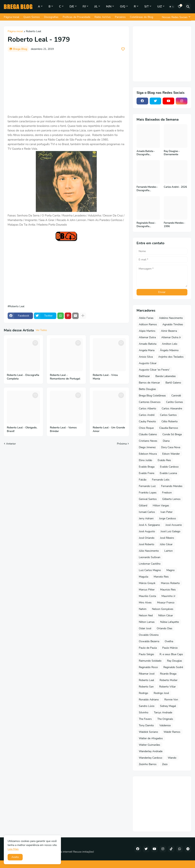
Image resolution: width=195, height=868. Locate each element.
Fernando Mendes (172, 486)
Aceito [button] (15, 857)
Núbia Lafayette (169, 622)
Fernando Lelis (161, 480)
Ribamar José (147, 674)
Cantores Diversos (150, 402)
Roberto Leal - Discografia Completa (23, 377)
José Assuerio (174, 525)
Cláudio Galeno (148, 434)
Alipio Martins (147, 331)
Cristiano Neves (148, 441)
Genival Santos (148, 499)
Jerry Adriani (146, 518)
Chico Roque (146, 428)
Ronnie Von (171, 700)
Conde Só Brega (172, 434)
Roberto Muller (169, 680)
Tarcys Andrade (163, 712)
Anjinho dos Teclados (171, 357)
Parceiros (120, 17)
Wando (172, 758)
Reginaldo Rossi (148, 667)
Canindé (176, 396)
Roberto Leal (34, 32)
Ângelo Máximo (169, 350)
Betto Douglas (147, 389)
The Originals (165, 719)
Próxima (122, 444)
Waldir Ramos (172, 732)
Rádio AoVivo (103, 17)
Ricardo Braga (168, 674)
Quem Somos (32, 17)
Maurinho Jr (168, 596)
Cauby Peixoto (147, 421)
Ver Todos (41, 330)
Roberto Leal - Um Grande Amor (109, 429)
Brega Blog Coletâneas (152, 396)
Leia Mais (13, 849)
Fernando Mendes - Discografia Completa (147, 189)
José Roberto (147, 544)
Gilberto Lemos (171, 499)
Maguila (143, 577)
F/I (84, 6)
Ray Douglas (175, 661)
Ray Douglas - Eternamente (172, 153)
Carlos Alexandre (172, 409)
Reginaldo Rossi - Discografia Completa (146, 225)
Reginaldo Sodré (173, 667)
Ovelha (169, 641)
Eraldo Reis (164, 460)
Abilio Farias (146, 318)
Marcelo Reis (161, 577)
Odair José (145, 628)
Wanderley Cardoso (151, 758)
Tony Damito (146, 725)
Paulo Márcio (170, 648)
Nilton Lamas (147, 622)
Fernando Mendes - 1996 (175, 225)
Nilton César (166, 615)
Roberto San (146, 687)
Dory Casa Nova (171, 447)
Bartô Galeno (173, 383)
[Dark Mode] (172, 7)
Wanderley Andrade (151, 751)
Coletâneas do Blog (141, 17)
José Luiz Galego (170, 531)
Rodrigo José (161, 693)
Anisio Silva (146, 357)
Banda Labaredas (166, 376)
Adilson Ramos (148, 324)
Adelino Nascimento (171, 318)
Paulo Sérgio (146, 654)
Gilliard (143, 506)
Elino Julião (145, 460)
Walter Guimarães (149, 745)
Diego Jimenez (147, 447)
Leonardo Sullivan (150, 557)
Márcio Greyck (147, 583)
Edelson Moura (148, 454)
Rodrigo (143, 693)
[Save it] (123, 49)
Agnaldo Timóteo (173, 324)
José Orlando (147, 538)
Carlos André (147, 415)
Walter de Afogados (151, 738)
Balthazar (144, 376)
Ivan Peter (167, 512)
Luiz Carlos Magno (150, 570)
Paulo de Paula (148, 648)
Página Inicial (12, 17)
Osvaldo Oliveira (149, 635)
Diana (166, 441)
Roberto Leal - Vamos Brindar (63, 429)
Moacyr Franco (166, 603)
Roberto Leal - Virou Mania (105, 377)
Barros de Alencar (149, 383)
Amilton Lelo (170, 344)
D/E (72, 6)
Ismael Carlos (147, 512)
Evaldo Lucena (168, 473)
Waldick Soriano (148, 732)
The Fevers (145, 719)
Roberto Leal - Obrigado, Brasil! (22, 429)
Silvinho (144, 712)
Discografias (51, 17)
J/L (96, 6)
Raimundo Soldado (150, 661)
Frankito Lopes (148, 493)
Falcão (143, 480)
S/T (147, 6)
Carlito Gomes (175, 402)
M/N (109, 6)
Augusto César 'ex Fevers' (154, 370)
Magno (171, 570)
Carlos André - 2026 (175, 187)
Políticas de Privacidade (76, 17)
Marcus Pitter (147, 590)
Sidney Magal (168, 706)
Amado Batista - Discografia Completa (146, 153)
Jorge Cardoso (167, 518)
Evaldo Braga (147, 467)
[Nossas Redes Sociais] (176, 17)
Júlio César (166, 544)
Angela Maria (147, 350)
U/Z (160, 6)
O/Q (123, 6)
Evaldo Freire (147, 473)
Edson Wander (171, 454)
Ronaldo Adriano (149, 700)
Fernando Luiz (147, 486)
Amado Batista (148, 344)
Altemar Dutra (147, 337)
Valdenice (165, 725)
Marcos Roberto (170, 583)
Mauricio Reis (168, 590)
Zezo (165, 764)
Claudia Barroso (169, 428)
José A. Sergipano (149, 525)
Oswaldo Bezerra (149, 641)
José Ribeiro (167, 538)
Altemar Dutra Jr (171, 337)
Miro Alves (145, 603)
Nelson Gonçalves (163, 609)
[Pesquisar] (188, 7)
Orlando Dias (165, 628)
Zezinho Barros (148, 764)
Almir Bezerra (169, 331)
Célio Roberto (170, 421)
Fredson (167, 493)
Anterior (11, 444)
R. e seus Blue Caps (171, 654)
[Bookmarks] (180, 7)
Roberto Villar (167, 687)
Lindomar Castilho (150, 564)
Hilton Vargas (161, 506)
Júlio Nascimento (149, 551)
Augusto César (148, 363)
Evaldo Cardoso (169, 467)
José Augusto (147, 531)
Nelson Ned (146, 615)
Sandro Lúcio (147, 706)
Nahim (143, 609)
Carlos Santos (168, 415)
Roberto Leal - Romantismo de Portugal (65, 377)
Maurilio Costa (147, 596)
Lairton (169, 551)
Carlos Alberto (147, 409)
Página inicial (15, 32)
